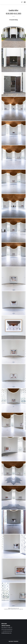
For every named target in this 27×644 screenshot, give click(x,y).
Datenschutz (16, 641)
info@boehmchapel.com (6, 633)
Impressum (11, 641)
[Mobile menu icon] (25, 2)
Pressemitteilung (14, 20)
